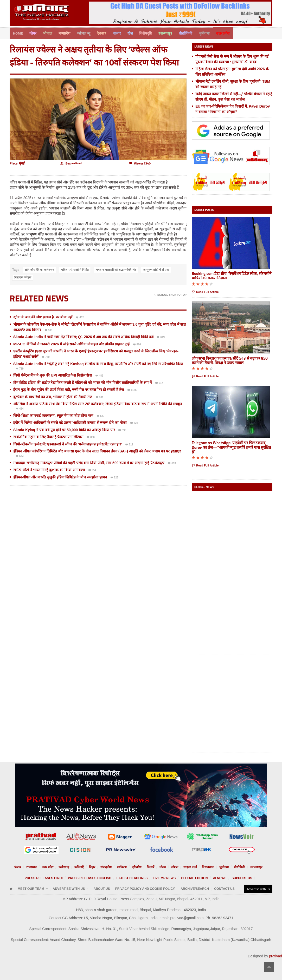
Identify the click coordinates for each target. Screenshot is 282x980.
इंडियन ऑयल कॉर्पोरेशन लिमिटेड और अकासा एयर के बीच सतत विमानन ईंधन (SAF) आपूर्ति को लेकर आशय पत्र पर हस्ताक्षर (97, 451)
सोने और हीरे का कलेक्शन (39, 269)
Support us (226, 877)
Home (18, 33)
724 (134, 423)
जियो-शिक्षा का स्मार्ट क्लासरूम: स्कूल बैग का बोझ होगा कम (53, 415)
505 (49, 330)
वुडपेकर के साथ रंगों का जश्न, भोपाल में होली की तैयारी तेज (53, 396)
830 (91, 437)
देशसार (105, 33)
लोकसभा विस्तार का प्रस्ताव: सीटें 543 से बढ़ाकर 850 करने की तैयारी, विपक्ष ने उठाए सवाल (230, 360)
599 (122, 430)
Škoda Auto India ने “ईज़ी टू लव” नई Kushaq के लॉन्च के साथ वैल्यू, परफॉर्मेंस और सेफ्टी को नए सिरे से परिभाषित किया (98, 363)
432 (80, 317)
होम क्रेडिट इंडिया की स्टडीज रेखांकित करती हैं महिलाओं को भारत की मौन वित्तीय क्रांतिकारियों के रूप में (82, 382)
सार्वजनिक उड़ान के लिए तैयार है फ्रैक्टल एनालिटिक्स (49, 436)
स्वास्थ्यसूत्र (172, 33)
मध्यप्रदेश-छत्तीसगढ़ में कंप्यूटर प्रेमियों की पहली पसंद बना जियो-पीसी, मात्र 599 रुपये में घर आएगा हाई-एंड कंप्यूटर (89, 462)
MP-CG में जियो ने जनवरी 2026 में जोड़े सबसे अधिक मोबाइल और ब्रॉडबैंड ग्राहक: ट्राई (72, 343)
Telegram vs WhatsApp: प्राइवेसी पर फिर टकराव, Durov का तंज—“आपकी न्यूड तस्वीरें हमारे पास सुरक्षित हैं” (231, 446)
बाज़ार (121, 33)
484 (20, 409)
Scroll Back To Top (170, 294)
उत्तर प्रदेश (232, 33)
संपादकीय (109, 867)
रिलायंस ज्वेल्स (23, 277)
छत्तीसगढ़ (70, 867)
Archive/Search (168, 888)
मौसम (161, 867)
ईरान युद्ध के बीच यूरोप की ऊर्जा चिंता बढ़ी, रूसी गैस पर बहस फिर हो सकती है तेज (69, 389)
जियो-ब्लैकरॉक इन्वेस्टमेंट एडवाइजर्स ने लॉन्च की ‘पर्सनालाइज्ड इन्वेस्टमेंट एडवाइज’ (68, 443)
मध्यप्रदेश (67, 33)
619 (161, 337)
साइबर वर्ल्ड (186, 867)
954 (92, 470)
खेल (136, 33)
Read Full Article (205, 291)
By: (71, 163)
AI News (207, 877)
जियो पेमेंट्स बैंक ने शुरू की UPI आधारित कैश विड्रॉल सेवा (53, 375)
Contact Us (194, 888)
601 (100, 397)
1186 (132, 390)
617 (159, 383)
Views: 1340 (140, 163)
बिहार (96, 867)
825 (114, 477)
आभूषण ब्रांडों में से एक (156, 269)
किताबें (149, 867)
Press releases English (96, 877)
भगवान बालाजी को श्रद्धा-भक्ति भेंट (116, 269)
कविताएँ (84, 867)
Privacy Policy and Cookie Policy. (126, 888)
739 (46, 357)
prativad (275, 955)
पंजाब (28, 867)
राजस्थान (41, 867)
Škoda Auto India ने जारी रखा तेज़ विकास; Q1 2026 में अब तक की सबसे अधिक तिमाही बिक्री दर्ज (83, 336)
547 (101, 416)
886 (137, 344)
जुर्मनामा (213, 33)
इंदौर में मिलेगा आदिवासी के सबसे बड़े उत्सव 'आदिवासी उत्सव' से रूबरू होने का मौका (70, 422)
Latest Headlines (132, 877)
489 (99, 376)
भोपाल (49, 33)
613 (172, 463)
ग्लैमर (34, 33)
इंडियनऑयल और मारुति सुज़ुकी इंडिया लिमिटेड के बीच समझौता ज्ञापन (60, 476)
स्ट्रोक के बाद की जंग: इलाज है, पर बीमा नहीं (43, 317)
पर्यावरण (123, 867)
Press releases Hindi (58, 877)
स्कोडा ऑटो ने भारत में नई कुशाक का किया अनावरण (49, 469)
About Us (89, 888)
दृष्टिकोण (137, 867)
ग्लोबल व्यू (87, 33)
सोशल (172, 867)
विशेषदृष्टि (152, 33)
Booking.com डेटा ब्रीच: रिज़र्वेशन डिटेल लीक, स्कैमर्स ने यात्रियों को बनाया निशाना (232, 275)
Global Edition (185, 877)
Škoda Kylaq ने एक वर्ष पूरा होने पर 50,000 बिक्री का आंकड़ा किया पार (64, 429)
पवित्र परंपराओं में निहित (75, 269)
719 (20, 368)
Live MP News (160, 877)
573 (20, 456)
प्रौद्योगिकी (193, 33)
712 (129, 444)
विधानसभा (202, 867)
